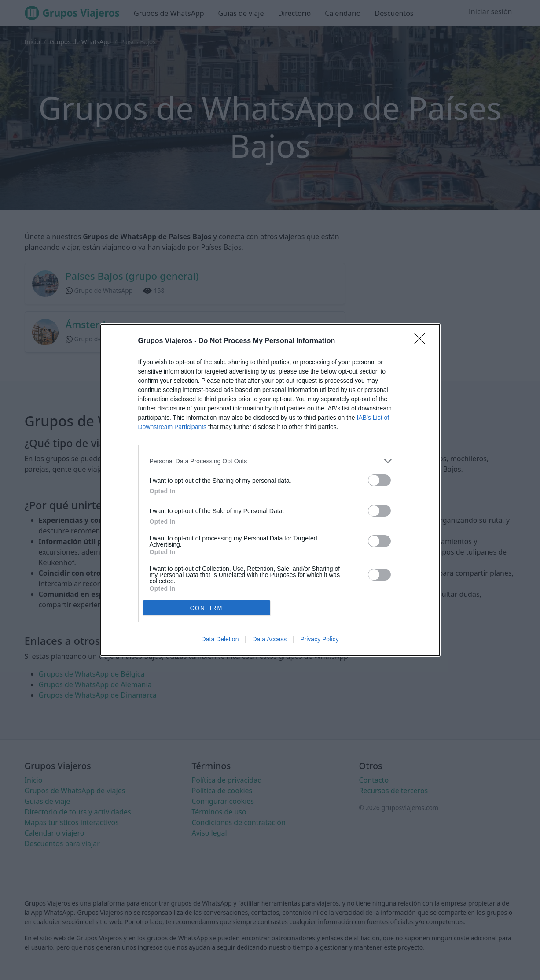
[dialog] (270, 490)
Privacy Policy (319, 639)
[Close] (422, 341)
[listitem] (270, 461)
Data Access (269, 639)
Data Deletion (220, 639)
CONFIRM (207, 608)
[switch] (379, 480)
